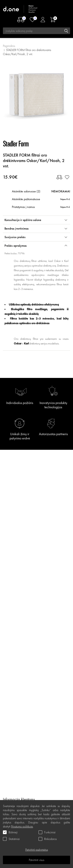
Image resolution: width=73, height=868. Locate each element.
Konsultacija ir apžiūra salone (23, 220)
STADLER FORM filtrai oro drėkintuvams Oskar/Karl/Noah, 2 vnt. (27, 52)
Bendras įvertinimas (17, 228)
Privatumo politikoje (22, 826)
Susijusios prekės (15, 237)
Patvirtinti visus (36, 860)
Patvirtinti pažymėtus (37, 850)
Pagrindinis (9, 46)
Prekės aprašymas (16, 246)
